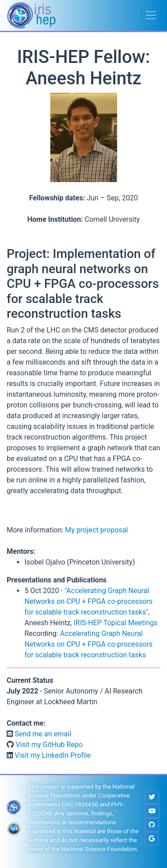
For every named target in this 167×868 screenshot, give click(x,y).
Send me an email (42, 734)
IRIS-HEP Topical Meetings (116, 623)
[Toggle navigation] (151, 15)
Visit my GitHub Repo (48, 745)
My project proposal (96, 530)
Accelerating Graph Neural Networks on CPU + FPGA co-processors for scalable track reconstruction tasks (89, 644)
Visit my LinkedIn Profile (52, 755)
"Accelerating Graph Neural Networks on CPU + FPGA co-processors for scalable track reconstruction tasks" (89, 601)
